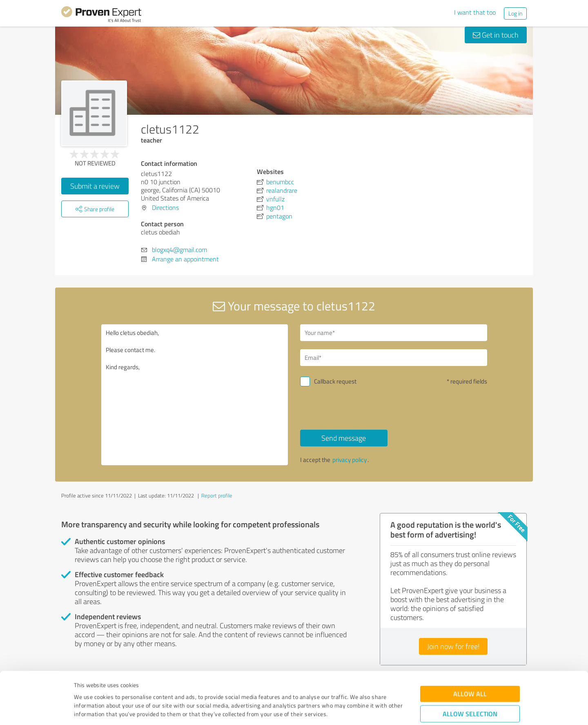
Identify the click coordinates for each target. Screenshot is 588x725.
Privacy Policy (115, 687)
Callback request (335, 381)
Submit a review (95, 186)
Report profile (217, 495)
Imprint (84, 687)
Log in (515, 13)
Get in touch (496, 35)
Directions (165, 207)
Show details (345, 710)
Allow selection (470, 669)
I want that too (475, 12)
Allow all (470, 649)
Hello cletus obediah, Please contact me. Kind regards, (195, 395)
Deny (470, 695)
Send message (344, 438)
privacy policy (350, 460)
